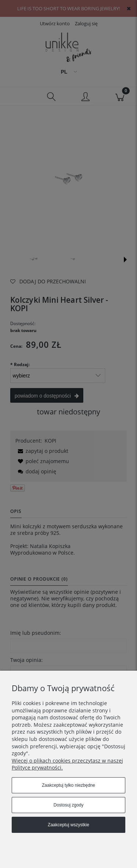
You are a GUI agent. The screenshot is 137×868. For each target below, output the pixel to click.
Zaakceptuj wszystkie (68, 825)
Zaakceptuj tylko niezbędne (68, 785)
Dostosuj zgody (68, 805)
